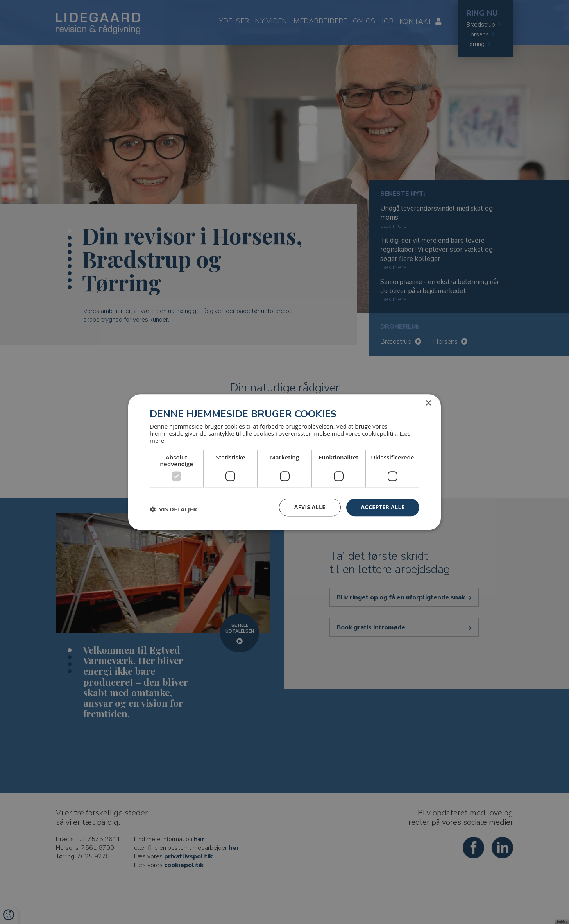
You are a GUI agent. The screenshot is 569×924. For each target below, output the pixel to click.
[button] (173, 509)
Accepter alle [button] (383, 507)
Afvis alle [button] (310, 507)
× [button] (428, 403)
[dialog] (284, 462)
